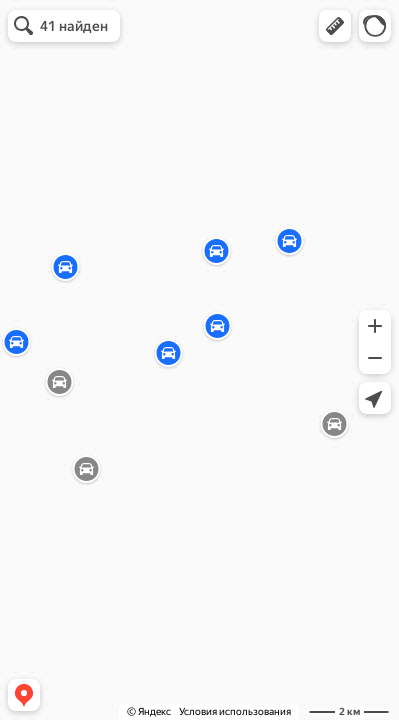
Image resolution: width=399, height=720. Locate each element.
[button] (335, 26)
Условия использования (235, 711)
